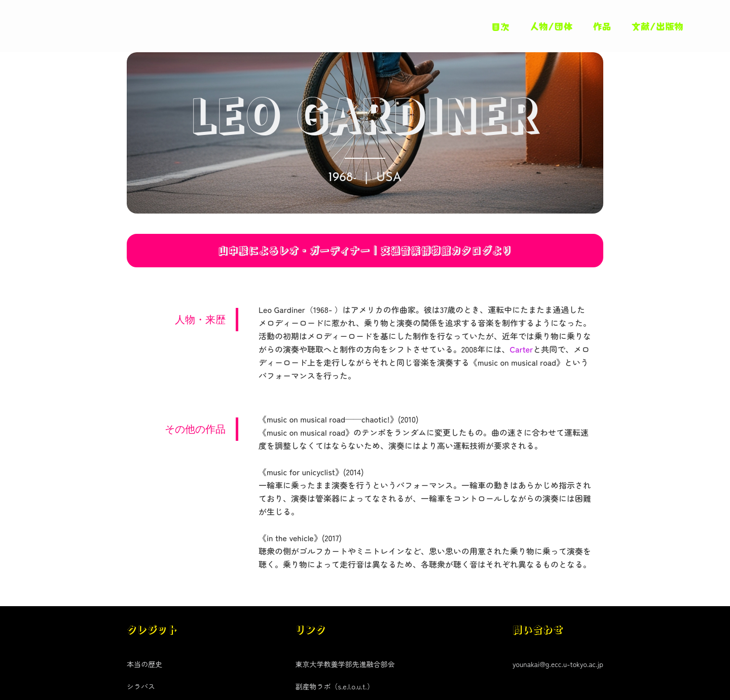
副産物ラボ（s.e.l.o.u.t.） (334, 686)
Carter (521, 349)
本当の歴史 (144, 664)
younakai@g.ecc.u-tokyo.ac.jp (558, 664)
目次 (500, 26)
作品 (602, 26)
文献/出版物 (658, 26)
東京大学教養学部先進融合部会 (345, 664)
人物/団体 (551, 26)
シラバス (141, 686)
